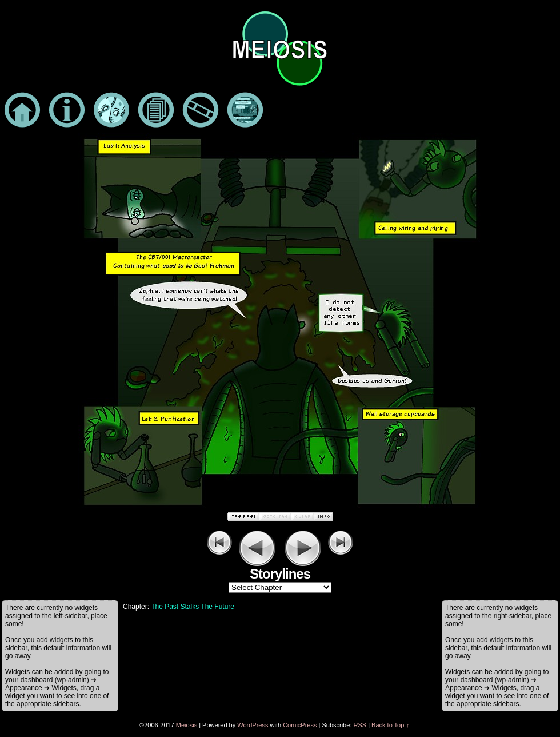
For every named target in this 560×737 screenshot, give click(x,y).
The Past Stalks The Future (193, 607)
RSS (360, 725)
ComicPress (300, 725)
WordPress (253, 725)
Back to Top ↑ (390, 725)
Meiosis (187, 725)
